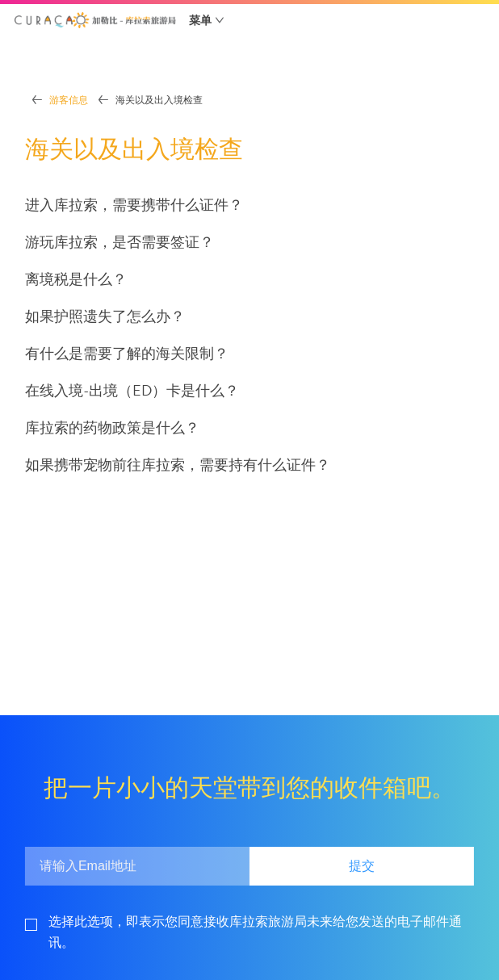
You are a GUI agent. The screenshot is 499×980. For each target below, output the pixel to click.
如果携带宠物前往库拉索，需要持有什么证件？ (178, 465)
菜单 (200, 20)
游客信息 (69, 100)
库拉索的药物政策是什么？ (112, 427)
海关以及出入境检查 (159, 100)
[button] (95, 20)
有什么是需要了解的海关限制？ (127, 353)
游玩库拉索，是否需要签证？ (120, 242)
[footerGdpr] (261, 932)
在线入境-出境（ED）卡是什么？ (132, 390)
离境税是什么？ (76, 279)
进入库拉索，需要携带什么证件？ (134, 205)
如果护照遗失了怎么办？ (105, 316)
